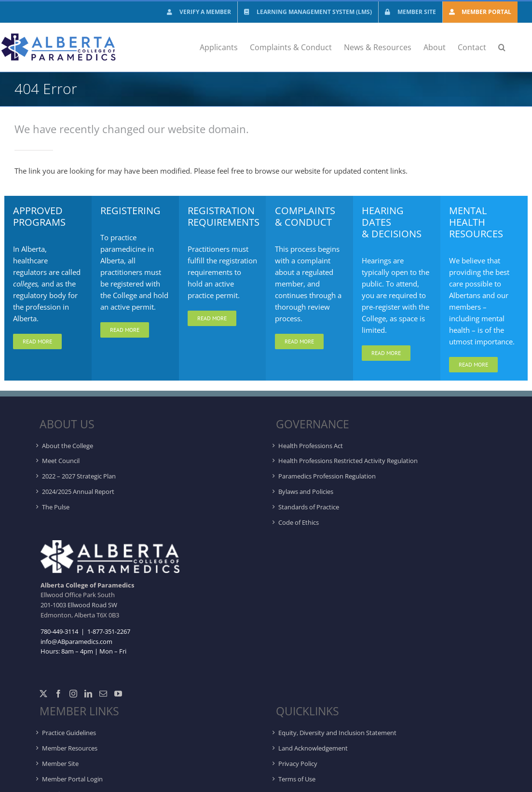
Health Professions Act (311, 446)
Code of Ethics (299, 522)
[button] (502, 47)
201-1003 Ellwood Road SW (79, 605)
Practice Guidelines (69, 733)
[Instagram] (73, 694)
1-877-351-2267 (108, 631)
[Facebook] (58, 694)
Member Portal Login (72, 779)
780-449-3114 (59, 631)
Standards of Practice (309, 507)
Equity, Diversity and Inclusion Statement (337, 733)
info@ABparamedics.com (76, 642)
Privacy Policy (298, 764)
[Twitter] (43, 694)
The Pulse (56, 507)
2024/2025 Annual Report (78, 492)
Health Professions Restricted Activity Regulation (348, 461)
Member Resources (70, 748)
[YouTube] (118, 694)
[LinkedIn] (88, 694)
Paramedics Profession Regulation (327, 476)
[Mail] (103, 694)
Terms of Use (297, 779)
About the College (68, 446)
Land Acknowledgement (313, 748)
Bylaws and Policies (306, 492)
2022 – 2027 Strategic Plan (79, 476)
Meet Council (61, 461)
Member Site (60, 764)
